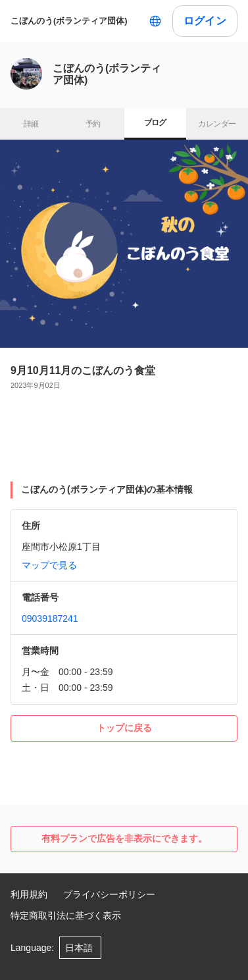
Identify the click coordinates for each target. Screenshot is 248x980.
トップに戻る (124, 728)
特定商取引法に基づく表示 (66, 915)
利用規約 (29, 894)
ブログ (155, 122)
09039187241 (50, 618)
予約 (93, 124)
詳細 (31, 124)
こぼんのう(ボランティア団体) (69, 21)
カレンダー (217, 124)
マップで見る (49, 565)
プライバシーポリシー (109, 894)
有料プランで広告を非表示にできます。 (124, 838)
